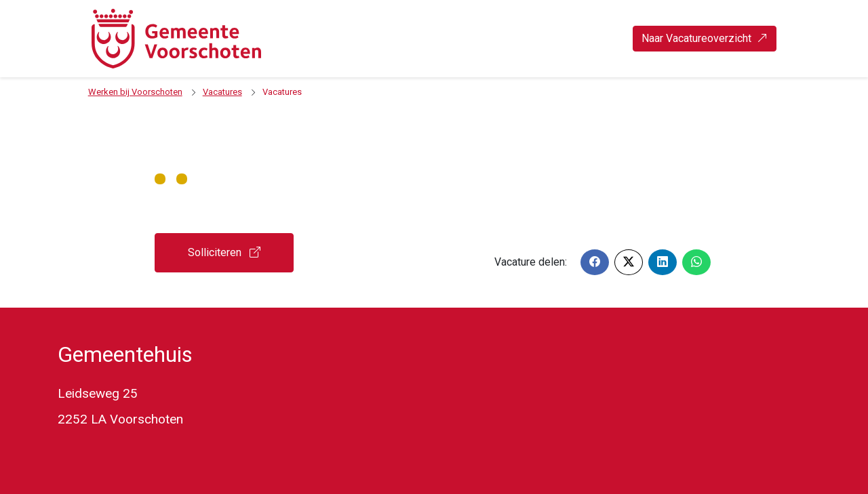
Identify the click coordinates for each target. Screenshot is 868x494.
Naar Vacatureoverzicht (705, 38)
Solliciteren (224, 252)
